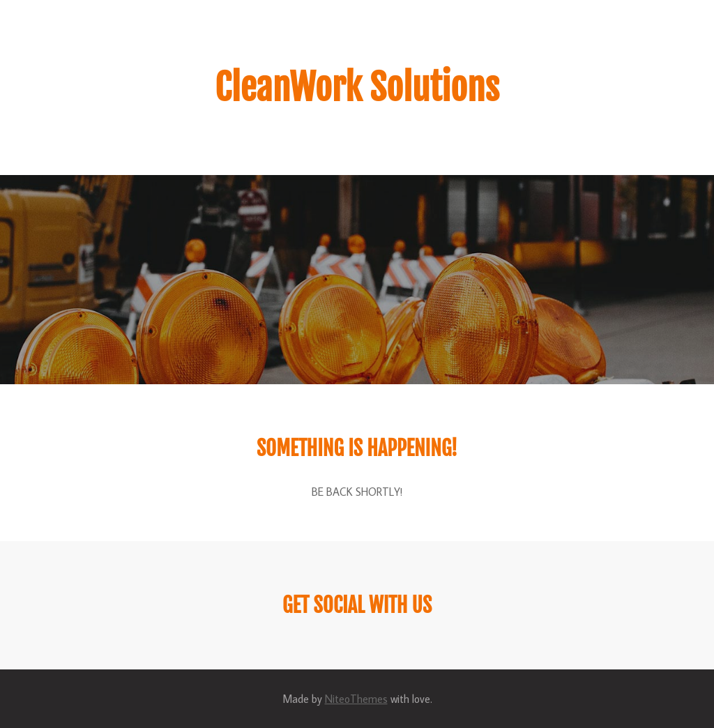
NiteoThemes (356, 699)
